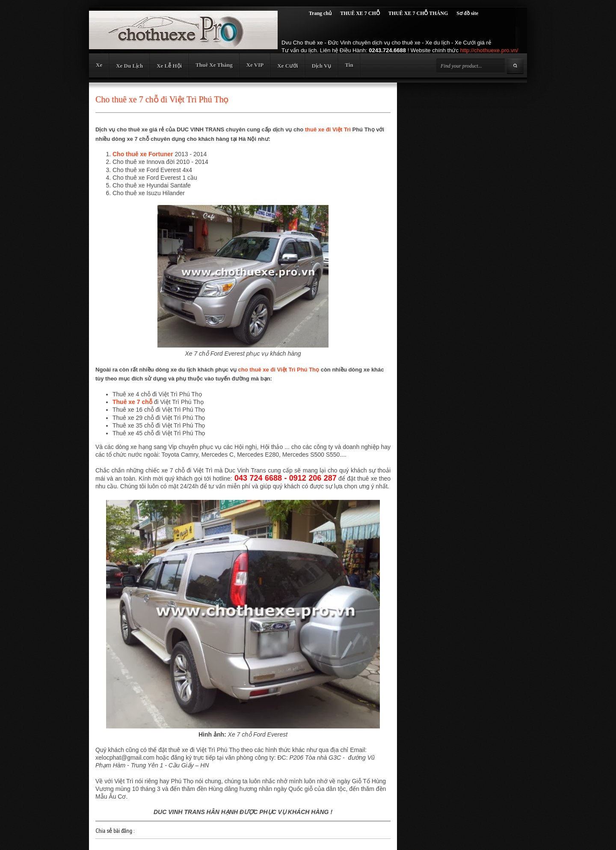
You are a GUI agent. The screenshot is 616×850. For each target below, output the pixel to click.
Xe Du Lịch (129, 66)
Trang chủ (320, 13)
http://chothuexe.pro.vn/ (489, 50)
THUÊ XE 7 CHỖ (360, 13)
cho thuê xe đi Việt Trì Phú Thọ (278, 370)
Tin (349, 65)
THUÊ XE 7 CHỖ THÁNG (418, 13)
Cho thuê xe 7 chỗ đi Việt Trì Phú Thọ (162, 99)
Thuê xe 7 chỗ (132, 402)
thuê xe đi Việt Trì (328, 129)
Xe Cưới (287, 66)
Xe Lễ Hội (169, 66)
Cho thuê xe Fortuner (143, 154)
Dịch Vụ (322, 66)
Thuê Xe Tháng (214, 65)
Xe (99, 65)
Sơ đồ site (467, 13)
